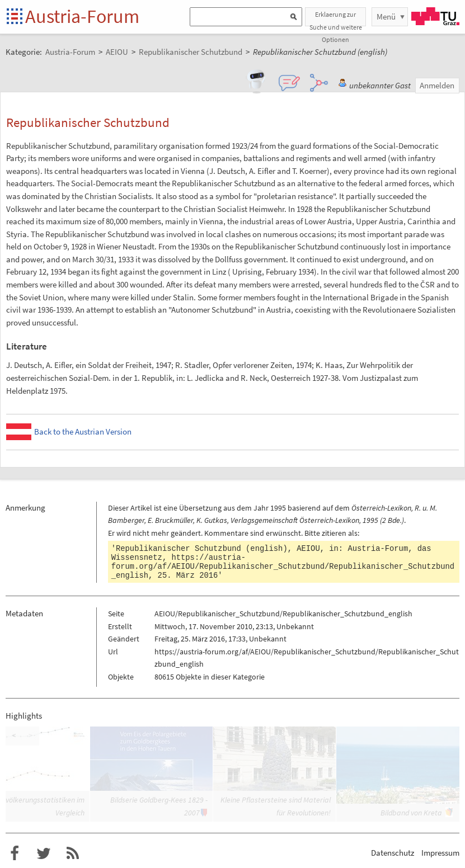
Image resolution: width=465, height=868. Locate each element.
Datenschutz (393, 853)
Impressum (440, 853)
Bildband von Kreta (411, 813)
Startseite (15, 17)
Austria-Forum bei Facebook (15, 853)
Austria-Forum (82, 16)
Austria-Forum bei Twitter (44, 853)
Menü (386, 16)
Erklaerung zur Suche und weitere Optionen (336, 18)
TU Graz (435, 16)
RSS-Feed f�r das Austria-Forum (73, 853)
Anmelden (437, 85)
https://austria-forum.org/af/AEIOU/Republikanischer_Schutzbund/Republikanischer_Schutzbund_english (283, 567)
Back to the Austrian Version (83, 431)
